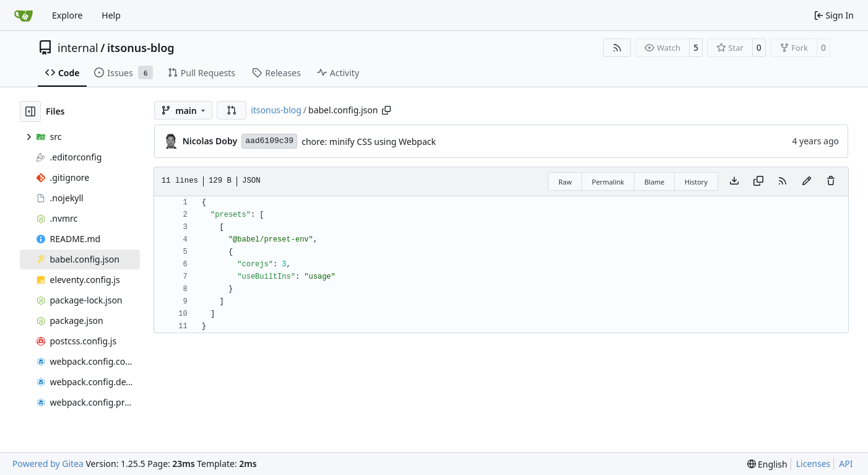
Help (111, 15)
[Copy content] (758, 181)
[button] (232, 110)
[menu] (767, 464)
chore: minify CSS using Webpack (369, 142)
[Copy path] (386, 110)
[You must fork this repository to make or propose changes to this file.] (807, 181)
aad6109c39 (269, 141)
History (696, 182)
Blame (655, 182)
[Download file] (734, 181)
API (846, 464)
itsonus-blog (141, 48)
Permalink (608, 182)
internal (78, 48)
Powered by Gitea (48, 464)
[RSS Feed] (617, 48)
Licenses (814, 464)
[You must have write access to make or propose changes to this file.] (831, 181)
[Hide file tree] (30, 111)
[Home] (24, 15)
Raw (565, 182)
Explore (67, 15)
